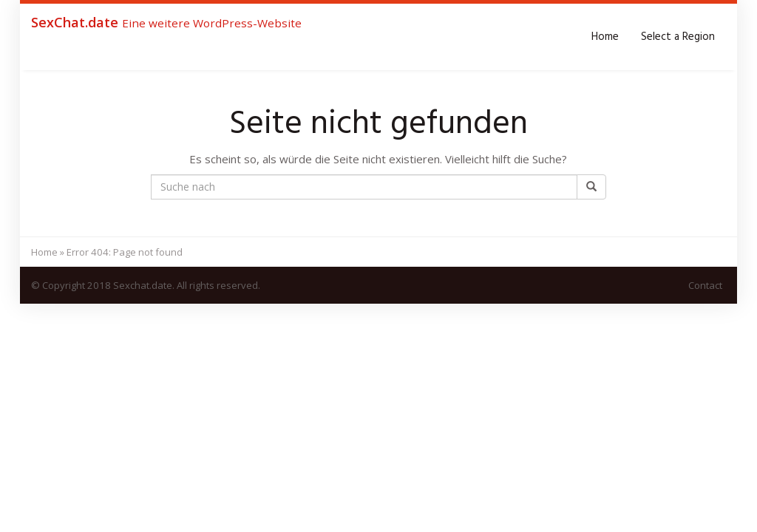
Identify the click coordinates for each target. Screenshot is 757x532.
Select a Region (678, 37)
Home (605, 37)
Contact (705, 285)
